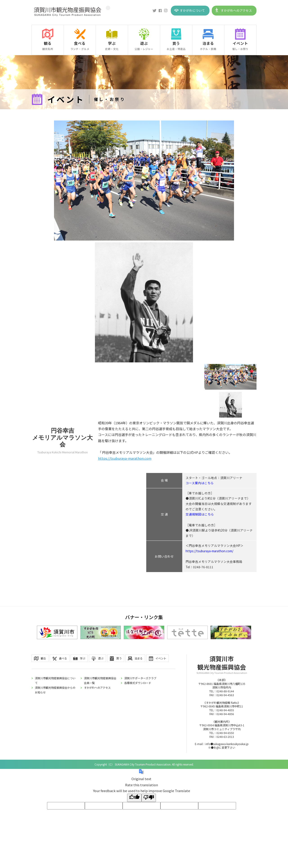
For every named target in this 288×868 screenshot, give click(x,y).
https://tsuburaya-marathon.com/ (209, 551)
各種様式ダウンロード (138, 683)
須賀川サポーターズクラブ (140, 678)
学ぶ (112, 43)
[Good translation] (134, 798)
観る (48, 43)
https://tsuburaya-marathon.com (125, 458)
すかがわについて (192, 10)
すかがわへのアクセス (236, 10)
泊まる (208, 43)
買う (176, 43)
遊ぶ (144, 43)
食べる (80, 43)
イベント (240, 43)
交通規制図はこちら (200, 514)
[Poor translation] (149, 798)
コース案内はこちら (200, 483)
